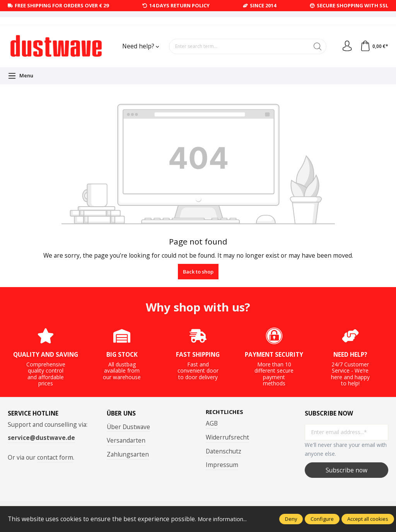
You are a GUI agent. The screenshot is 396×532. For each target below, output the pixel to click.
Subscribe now (346, 470)
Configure (322, 519)
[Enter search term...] (238, 46)
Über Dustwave (128, 427)
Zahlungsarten (128, 454)
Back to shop (198, 272)
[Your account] (345, 46)
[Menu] (20, 76)
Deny (291, 519)
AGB (212, 424)
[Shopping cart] (374, 46)
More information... (225, 519)
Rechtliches (225, 412)
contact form (55, 457)
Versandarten (126, 440)
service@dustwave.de (41, 438)
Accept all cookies (368, 519)
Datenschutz (224, 451)
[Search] (315, 46)
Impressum (222, 465)
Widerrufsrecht (227, 438)
